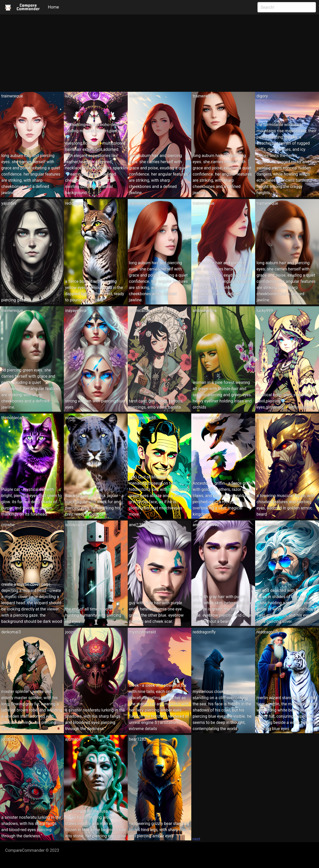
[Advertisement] (160, 53)
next (196, 839)
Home (53, 7)
